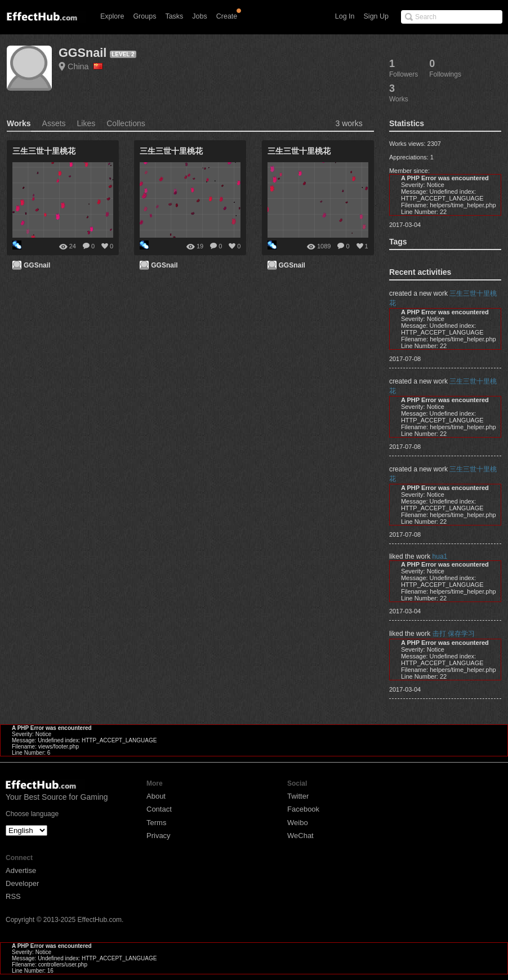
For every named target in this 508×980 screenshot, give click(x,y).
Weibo (298, 823)
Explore (112, 16)
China (85, 66)
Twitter (298, 796)
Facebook (303, 809)
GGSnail (83, 53)
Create (227, 16)
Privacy (159, 836)
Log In (345, 16)
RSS (13, 896)
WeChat (300, 836)
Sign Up (376, 16)
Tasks (174, 16)
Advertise (21, 870)
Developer (22, 883)
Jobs (199, 16)
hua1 (440, 556)
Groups (144, 16)
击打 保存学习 (454, 634)
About (156, 796)
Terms (156, 823)
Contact (159, 809)
